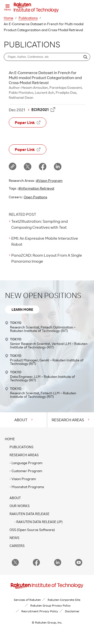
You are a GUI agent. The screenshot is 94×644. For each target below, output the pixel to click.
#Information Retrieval (36, 188)
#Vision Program (49, 180)
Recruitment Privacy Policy (40, 611)
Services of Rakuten (27, 600)
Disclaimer (72, 611)
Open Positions (35, 197)
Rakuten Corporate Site (64, 600)
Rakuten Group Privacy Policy (51, 605)
